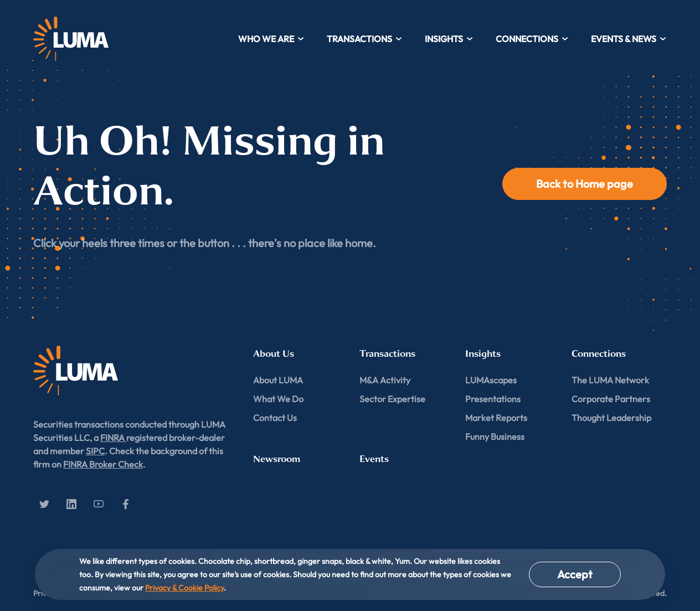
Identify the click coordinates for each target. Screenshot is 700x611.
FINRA (113, 438)
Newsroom (277, 459)
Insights (449, 39)
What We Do (278, 399)
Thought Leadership (611, 418)
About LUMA (278, 380)
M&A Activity (385, 380)
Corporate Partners (611, 399)
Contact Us (275, 418)
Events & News (629, 39)
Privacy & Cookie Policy (184, 588)
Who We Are (271, 39)
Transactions (365, 39)
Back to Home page (585, 184)
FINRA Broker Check (103, 464)
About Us (274, 354)
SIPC (95, 451)
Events (374, 459)
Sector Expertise (392, 399)
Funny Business (495, 437)
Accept (575, 574)
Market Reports (496, 418)
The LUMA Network (610, 380)
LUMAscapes (491, 380)
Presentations (493, 399)
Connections (532, 39)
